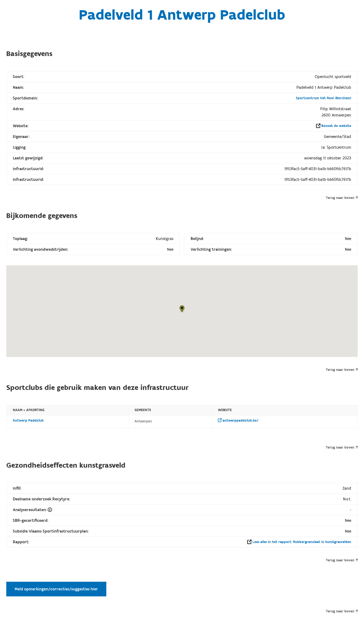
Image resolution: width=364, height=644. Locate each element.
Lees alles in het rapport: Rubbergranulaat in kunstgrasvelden (302, 542)
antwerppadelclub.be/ (238, 421)
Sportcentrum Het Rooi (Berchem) (324, 98)
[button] (182, 309)
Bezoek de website (336, 126)
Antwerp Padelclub (28, 421)
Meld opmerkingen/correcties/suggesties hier (56, 589)
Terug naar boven (342, 198)
